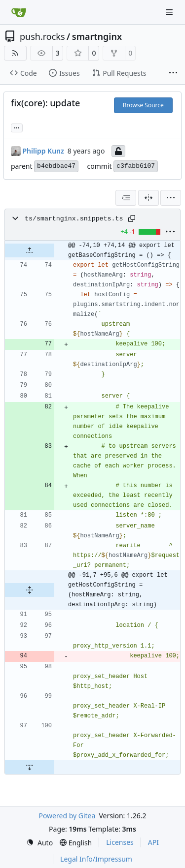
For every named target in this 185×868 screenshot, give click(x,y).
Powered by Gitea (67, 816)
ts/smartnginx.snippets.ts (74, 219)
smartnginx (97, 36)
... (17, 127)
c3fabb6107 (136, 166)
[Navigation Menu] (170, 12)
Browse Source (143, 105)
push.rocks (42, 36)
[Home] (19, 12)
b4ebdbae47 (56, 166)
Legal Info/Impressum (96, 859)
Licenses (120, 842)
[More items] (173, 73)
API (153, 842)
